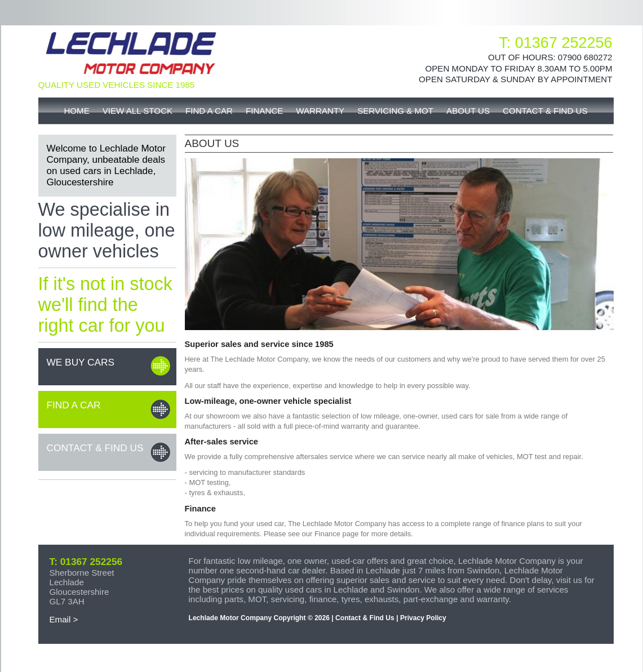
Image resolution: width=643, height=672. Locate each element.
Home (76, 111)
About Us (468, 111)
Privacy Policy (423, 618)
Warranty (320, 111)
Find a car (74, 405)
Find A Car (209, 111)
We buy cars (81, 362)
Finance (264, 111)
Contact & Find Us (545, 111)
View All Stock (138, 111)
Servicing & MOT (395, 111)
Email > (64, 619)
